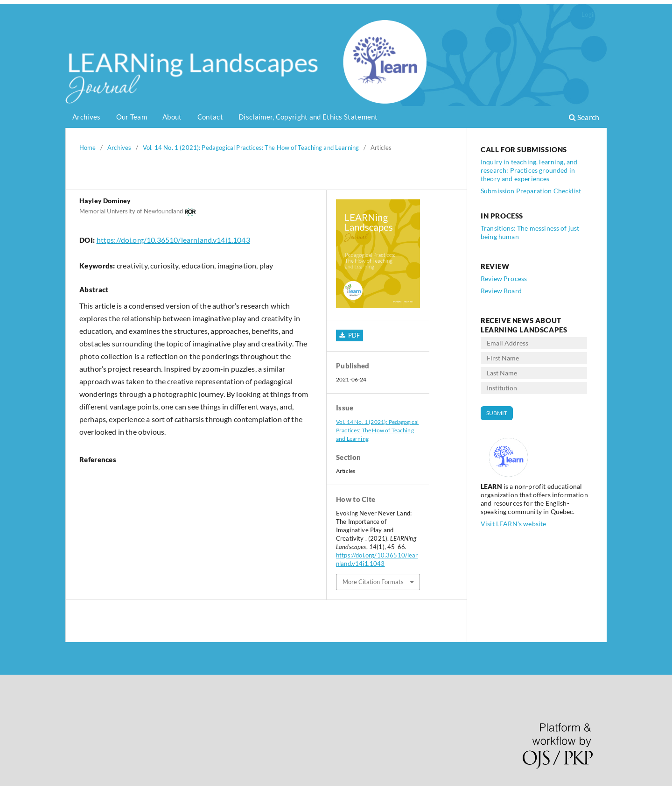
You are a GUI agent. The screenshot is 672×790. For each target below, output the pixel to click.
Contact (210, 117)
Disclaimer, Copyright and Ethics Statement (308, 117)
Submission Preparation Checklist (531, 191)
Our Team (132, 117)
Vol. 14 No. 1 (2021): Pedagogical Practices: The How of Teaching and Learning (251, 148)
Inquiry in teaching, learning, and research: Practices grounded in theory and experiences (529, 170)
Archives (86, 117)
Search (584, 117)
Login (589, 14)
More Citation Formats (373, 582)
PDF (353, 335)
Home (88, 148)
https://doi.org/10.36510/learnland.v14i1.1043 (173, 240)
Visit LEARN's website (513, 524)
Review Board (501, 291)
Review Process (504, 279)
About (172, 117)
